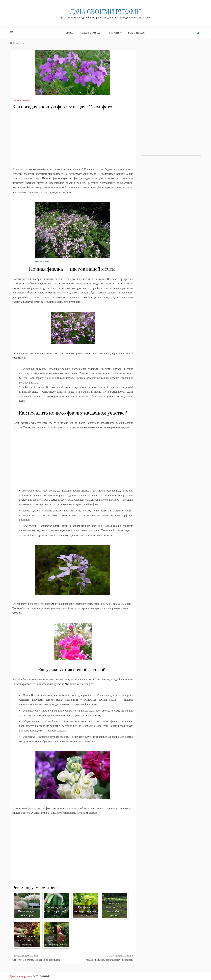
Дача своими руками (105, 12)
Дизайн (115, 33)
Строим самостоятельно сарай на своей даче (36, 960)
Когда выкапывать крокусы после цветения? (109, 960)
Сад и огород (92, 33)
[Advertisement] (73, 139)
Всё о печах (136, 33)
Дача (71, 33)
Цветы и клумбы (21, 100)
